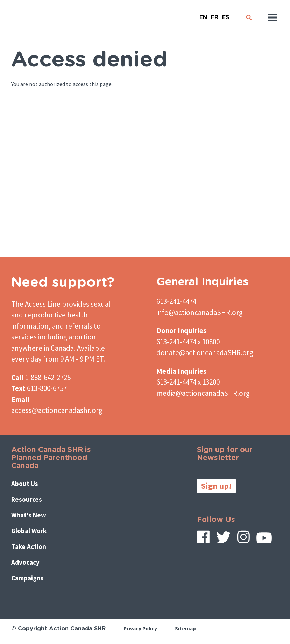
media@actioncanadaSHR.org (203, 393)
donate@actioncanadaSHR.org (205, 353)
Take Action (30, 547)
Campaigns (29, 578)
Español (226, 15)
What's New (31, 516)
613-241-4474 (176, 301)
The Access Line (36, 304)
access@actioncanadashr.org (57, 410)
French (214, 15)
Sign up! (216, 486)
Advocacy (27, 563)
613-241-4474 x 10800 (188, 342)
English (203, 15)
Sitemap (187, 629)
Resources (28, 499)
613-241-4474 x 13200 (188, 382)
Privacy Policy (141, 629)
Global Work (31, 531)
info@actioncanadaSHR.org (200, 312)
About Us (26, 484)
